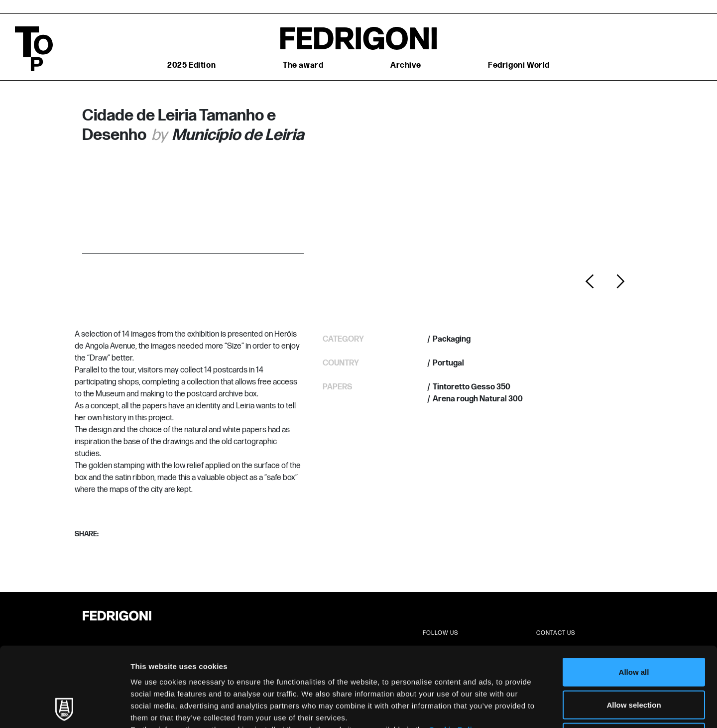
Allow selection (634, 630)
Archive (406, 65)
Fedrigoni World (519, 65)
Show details (523, 708)
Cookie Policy (455, 655)
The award (303, 65)
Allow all (634, 597)
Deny (634, 663)
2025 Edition (191, 65)
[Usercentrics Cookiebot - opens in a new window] (64, 709)
